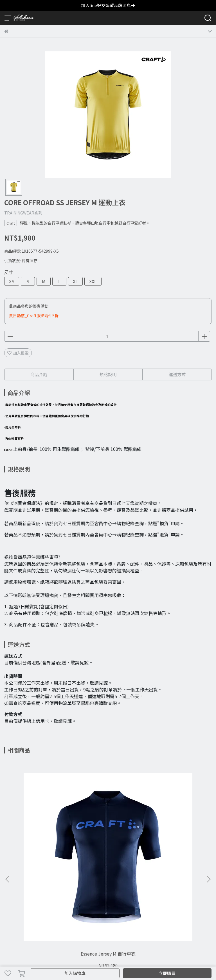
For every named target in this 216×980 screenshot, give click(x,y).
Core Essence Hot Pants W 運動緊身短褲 (108, 826)
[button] (208, 814)
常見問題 (49, 887)
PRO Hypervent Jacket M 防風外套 (173, 826)
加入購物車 (75, 973)
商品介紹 (39, 374)
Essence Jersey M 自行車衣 (43, 826)
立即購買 (167, 973)
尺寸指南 (68, 887)
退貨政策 (31, 887)
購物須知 (12, 887)
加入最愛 (18, 353)
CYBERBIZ (119, 959)
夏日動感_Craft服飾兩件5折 (34, 316)
